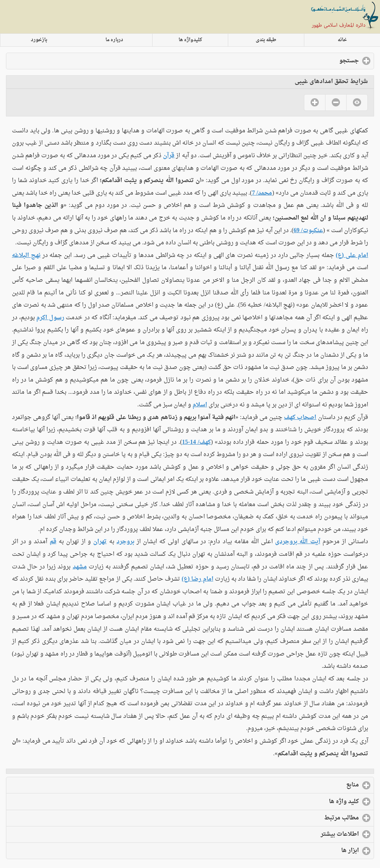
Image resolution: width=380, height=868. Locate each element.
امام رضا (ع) (197, 579)
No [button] (336, 103)
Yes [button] (315, 103)
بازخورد (39, 40)
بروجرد (125, 542)
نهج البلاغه (26, 255)
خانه (342, 40)
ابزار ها (320, 851)
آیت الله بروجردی (297, 542)
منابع (322, 785)
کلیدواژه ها (190, 40)
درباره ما (114, 40)
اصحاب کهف (300, 418)
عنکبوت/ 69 (308, 231)
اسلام (200, 405)
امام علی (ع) (352, 255)
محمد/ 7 (262, 193)
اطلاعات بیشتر (309, 834)
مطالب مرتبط (311, 818)
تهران (100, 542)
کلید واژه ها (313, 802)
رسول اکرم (50, 318)
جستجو (319, 61)
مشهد (80, 567)
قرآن (169, 156)
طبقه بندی (266, 40)
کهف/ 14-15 (197, 442)
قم (53, 542)
